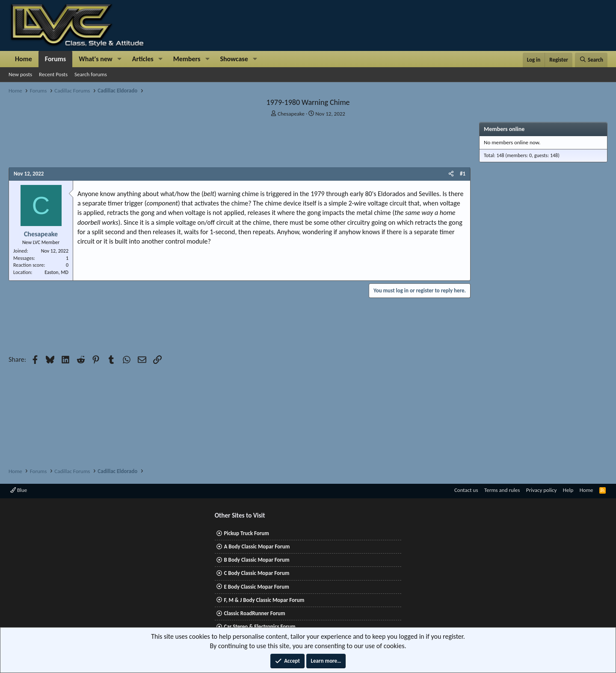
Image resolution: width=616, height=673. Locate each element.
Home (24, 59)
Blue (19, 490)
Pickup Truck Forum (246, 533)
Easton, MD (56, 272)
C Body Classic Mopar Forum (256, 573)
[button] (120, 59)
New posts (20, 74)
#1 (463, 174)
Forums (55, 59)
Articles (143, 59)
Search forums (91, 74)
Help (568, 490)
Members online (504, 129)
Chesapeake (291, 114)
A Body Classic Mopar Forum (257, 546)
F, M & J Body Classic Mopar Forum (264, 600)
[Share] (451, 174)
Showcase (234, 59)
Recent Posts (53, 74)
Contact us (466, 490)
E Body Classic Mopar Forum (256, 587)
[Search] (591, 60)
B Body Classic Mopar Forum (256, 560)
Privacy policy (542, 490)
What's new (96, 59)
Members (187, 59)
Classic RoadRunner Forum (254, 613)
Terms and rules (502, 490)
